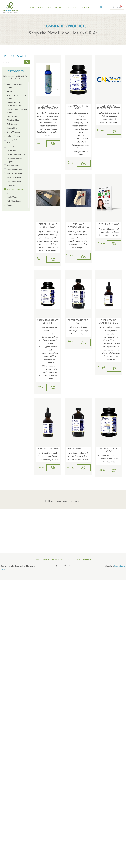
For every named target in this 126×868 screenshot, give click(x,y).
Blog (67, 7)
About (41, 7)
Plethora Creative (120, 566)
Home (32, 7)
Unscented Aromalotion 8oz (48, 107)
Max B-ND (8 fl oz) (78, 448)
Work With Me (55, 7)
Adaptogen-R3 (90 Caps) (78, 107)
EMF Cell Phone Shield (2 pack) (48, 225)
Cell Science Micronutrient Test (109, 107)
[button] (101, 7)
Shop (75, 7)
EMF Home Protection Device (78, 225)
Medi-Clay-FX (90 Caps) (109, 450)
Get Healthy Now (109, 224)
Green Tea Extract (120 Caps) (48, 321)
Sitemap (4, 569)
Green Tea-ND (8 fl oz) (78, 321)
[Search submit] (27, 62)
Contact (85, 7)
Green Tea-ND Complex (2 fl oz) (109, 321)
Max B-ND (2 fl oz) (48, 448)
